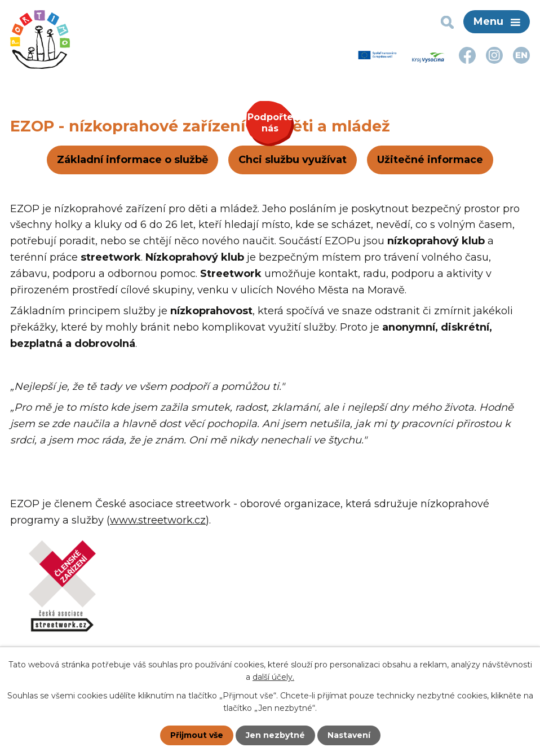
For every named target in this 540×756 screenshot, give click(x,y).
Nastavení (349, 735)
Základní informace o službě (132, 160)
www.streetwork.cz (158, 520)
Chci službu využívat (293, 160)
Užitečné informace (430, 160)
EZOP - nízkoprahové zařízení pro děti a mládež (200, 126)
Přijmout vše (197, 735)
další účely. (273, 677)
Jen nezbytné (275, 735)
